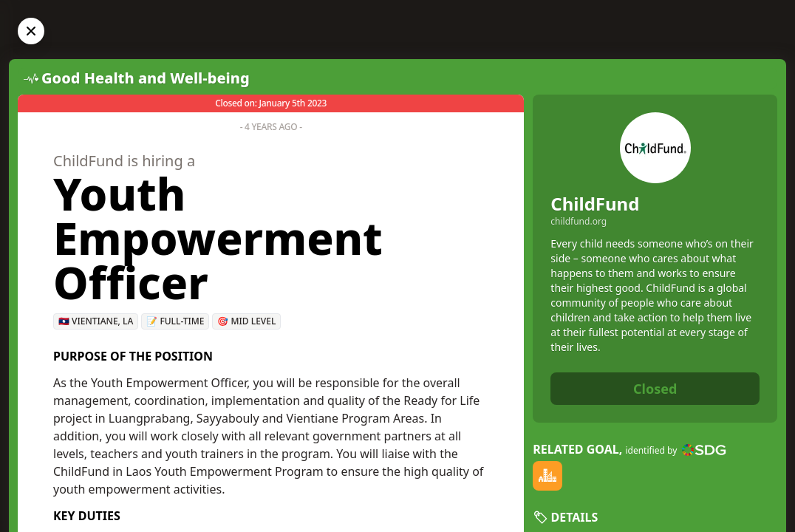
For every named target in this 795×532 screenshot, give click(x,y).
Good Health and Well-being (146, 78)
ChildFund (595, 204)
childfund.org (579, 222)
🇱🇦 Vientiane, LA (96, 321)
